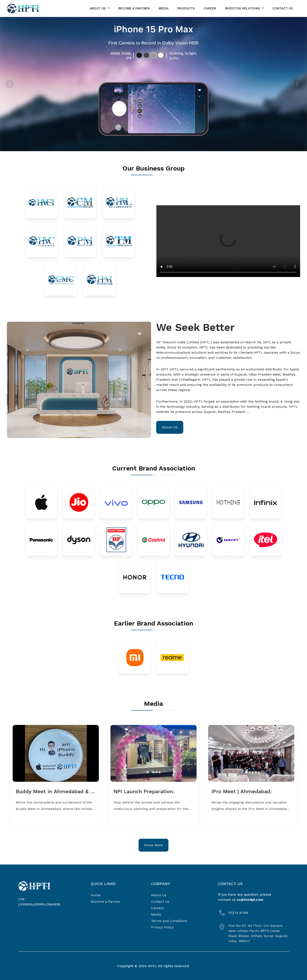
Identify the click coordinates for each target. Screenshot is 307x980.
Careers (157, 908)
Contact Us (160, 902)
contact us (283, 8)
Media (156, 914)
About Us (159, 895)
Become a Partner (106, 902)
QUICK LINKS (103, 884)
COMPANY (160, 884)
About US (170, 427)
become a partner (134, 8)
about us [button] (98, 8)
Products (186, 8)
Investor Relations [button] (243, 8)
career (210, 8)
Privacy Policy (162, 927)
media (163, 8)
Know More (153, 845)
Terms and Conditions (169, 921)
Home (96, 895)
